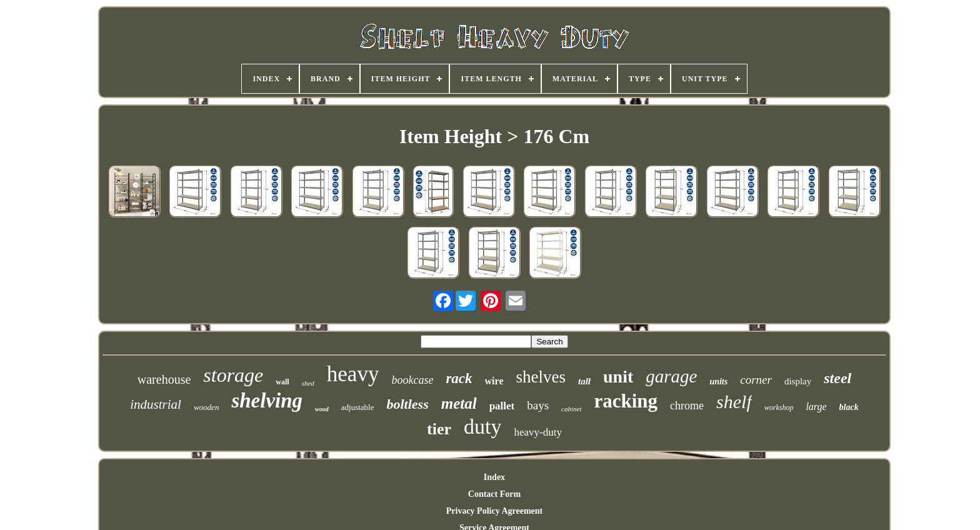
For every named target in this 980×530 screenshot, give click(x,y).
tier (439, 429)
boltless (407, 404)
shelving (267, 401)
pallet (502, 406)
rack (459, 378)
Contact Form (494, 494)
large (816, 407)
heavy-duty (537, 432)
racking (626, 401)
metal (459, 403)
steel (837, 378)
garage (671, 376)
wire (494, 381)
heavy (353, 374)
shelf (734, 402)
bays (538, 405)
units (718, 382)
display (798, 381)
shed (308, 383)
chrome (687, 406)
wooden (206, 407)
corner (756, 380)
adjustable (358, 407)
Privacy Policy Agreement (494, 511)
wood (322, 409)
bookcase (412, 380)
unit (618, 377)
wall (282, 382)
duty (482, 427)
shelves (540, 377)
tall (584, 381)
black (849, 407)
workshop (779, 407)
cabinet (571, 409)
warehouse (164, 379)
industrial (156, 404)
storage (233, 375)
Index (494, 477)
